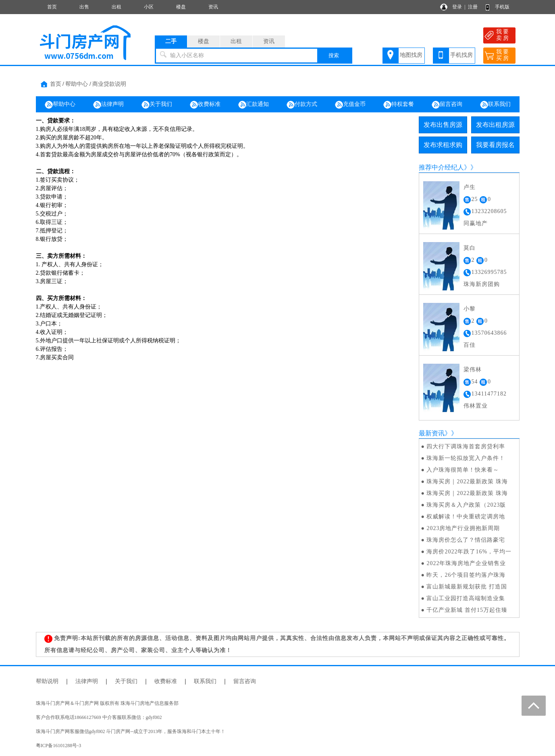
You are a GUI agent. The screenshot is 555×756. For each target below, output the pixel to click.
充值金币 (350, 105)
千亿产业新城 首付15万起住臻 (467, 610)
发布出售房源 (443, 125)
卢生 (470, 187)
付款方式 (302, 105)
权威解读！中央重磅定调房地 (466, 517)
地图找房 (411, 55)
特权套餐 (399, 105)
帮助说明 (47, 681)
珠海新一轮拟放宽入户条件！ (466, 458)
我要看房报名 (495, 145)
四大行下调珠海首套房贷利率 (466, 446)
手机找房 (461, 55)
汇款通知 (254, 105)
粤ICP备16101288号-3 (59, 746)
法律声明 (108, 105)
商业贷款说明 (109, 84)
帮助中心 (77, 84)
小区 (149, 7)
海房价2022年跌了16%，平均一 (469, 552)
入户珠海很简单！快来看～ (463, 470)
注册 (473, 7)
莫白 (470, 248)
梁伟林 (473, 370)
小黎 (470, 309)
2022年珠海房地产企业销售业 (466, 563)
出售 (84, 7)
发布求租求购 (443, 145)
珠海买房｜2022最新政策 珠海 (467, 482)
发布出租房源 (495, 125)
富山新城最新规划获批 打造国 (467, 587)
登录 (457, 7)
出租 (116, 7)
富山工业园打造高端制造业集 (466, 598)
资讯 (213, 7)
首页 (52, 7)
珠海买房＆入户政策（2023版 (466, 505)
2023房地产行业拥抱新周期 (463, 528)
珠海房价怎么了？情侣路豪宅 (466, 540)
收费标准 (205, 105)
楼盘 (181, 7)
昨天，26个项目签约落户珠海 (466, 575)
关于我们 (157, 105)
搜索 (334, 55)
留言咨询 (447, 105)
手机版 (502, 7)
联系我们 (495, 105)
